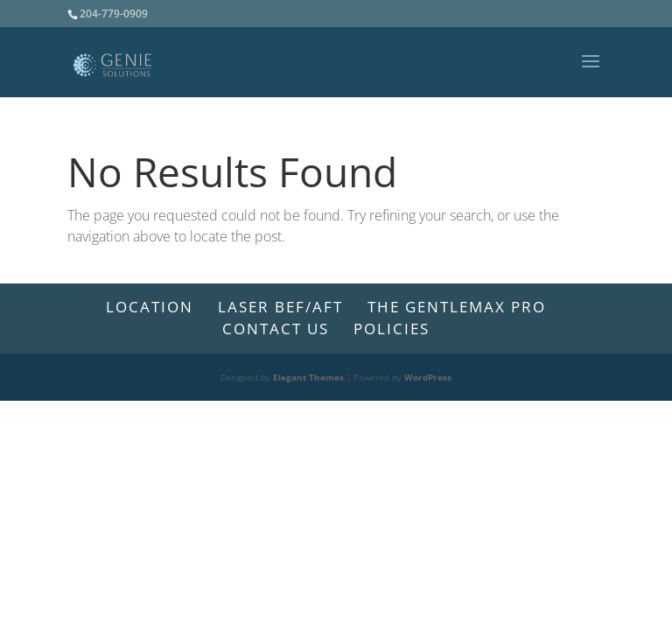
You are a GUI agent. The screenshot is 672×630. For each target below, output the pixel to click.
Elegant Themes (308, 377)
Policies (392, 329)
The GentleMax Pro (457, 307)
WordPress (428, 377)
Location (150, 307)
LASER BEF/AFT (280, 307)
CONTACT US (276, 329)
